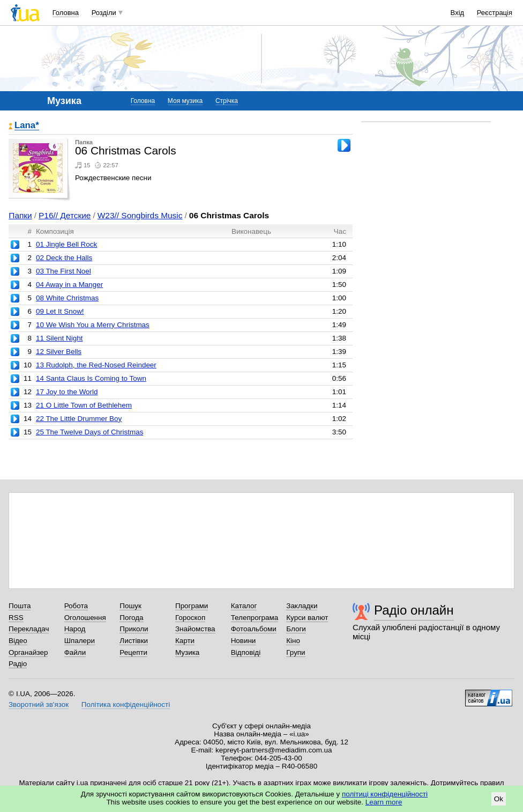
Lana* (27, 126)
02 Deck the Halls (64, 258)
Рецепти (133, 652)
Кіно (293, 641)
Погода (131, 618)
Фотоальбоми (254, 629)
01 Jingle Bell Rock (66, 244)
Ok (499, 799)
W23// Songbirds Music (140, 215)
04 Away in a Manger (69, 285)
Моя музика (185, 101)
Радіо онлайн (414, 610)
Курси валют (307, 618)
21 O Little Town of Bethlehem (84, 405)
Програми (192, 606)
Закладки (302, 606)
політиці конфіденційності (385, 794)
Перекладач (29, 629)
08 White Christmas (67, 298)
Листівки (134, 641)
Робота (76, 606)
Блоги (296, 629)
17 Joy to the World (67, 392)
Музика (187, 652)
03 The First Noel (63, 271)
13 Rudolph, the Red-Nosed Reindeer (96, 365)
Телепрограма (255, 618)
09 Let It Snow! (60, 311)
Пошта (20, 606)
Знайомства (195, 629)
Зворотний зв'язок (39, 704)
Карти (185, 641)
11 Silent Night (59, 338)
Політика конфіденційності (126, 704)
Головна (66, 13)
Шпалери (80, 641)
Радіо (18, 664)
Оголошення (85, 618)
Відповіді (246, 652)
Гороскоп (190, 618)
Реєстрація (495, 13)
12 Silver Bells (59, 352)
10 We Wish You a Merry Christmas (93, 325)
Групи (296, 652)
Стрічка (227, 101)
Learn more (384, 802)
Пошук (130, 606)
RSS (16, 618)
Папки (20, 215)
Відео (18, 641)
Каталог (244, 606)
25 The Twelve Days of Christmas (89, 432)
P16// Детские (65, 215)
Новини (244, 641)
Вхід (458, 13)
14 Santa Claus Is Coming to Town (91, 378)
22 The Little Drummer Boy (79, 419)
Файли (75, 652)
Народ (75, 629)
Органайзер (28, 652)
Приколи (134, 629)
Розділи (104, 13)
